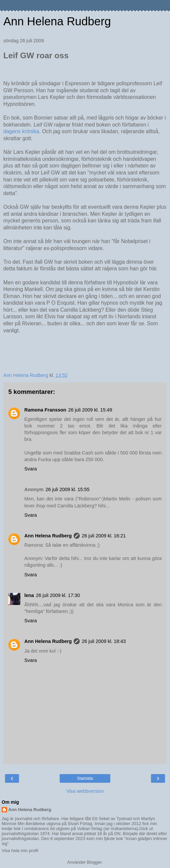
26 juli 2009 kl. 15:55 (68, 489)
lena (29, 595)
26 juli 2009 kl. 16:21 (104, 536)
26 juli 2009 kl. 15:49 (90, 410)
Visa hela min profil (20, 851)
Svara (31, 469)
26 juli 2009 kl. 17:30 (58, 595)
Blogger (94, 862)
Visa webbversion (85, 791)
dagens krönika (21, 131)
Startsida (85, 778)
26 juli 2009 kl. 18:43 (104, 641)
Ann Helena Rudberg (57, 21)
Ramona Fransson (45, 410)
